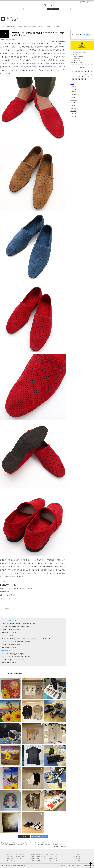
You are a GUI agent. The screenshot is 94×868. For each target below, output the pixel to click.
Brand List (29, 9)
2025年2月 (73, 92)
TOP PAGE (3, 27)
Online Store (65, 9)
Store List (41, 9)
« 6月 (72, 84)
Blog (53, 9)
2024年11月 (74, 100)
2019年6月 (73, 114)
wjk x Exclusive (7, 651)
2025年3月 (73, 89)
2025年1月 (73, 95)
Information (6, 9)
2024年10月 (74, 103)
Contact (88, 9)
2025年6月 (73, 86)
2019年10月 (74, 106)
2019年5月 (73, 116)
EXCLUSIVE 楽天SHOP (8, 598)
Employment (9, 865)
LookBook (76, 9)
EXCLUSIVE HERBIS (9, 621)
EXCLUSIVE (15, 27)
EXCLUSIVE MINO (8, 636)
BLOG (9, 27)
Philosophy (18, 9)
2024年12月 (74, 97)
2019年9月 (73, 108)
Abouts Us (3, 865)
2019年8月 (73, 111)
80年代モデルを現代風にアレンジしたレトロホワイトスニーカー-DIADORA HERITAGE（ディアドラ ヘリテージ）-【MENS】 (51, 845)
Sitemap (23, 865)
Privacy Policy (17, 865)
